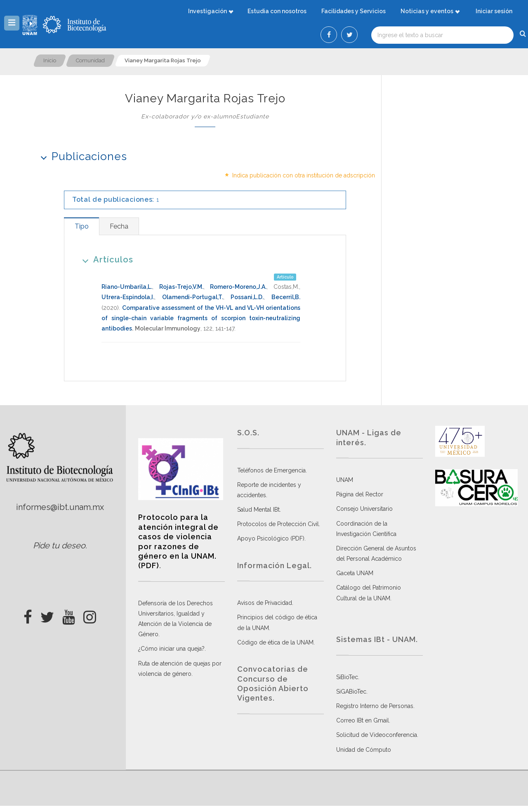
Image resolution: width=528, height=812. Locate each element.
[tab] (81, 226)
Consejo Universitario (364, 509)
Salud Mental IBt (258, 510)
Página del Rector (360, 494)
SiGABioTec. (352, 692)
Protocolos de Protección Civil (278, 524)
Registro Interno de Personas (375, 706)
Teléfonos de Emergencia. (272, 470)
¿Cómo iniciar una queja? (171, 649)
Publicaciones (81, 156)
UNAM (345, 480)
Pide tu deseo (59, 545)
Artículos (105, 259)
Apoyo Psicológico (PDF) (271, 538)
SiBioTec (347, 677)
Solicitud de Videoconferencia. (377, 735)
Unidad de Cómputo (364, 750)
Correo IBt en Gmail (363, 720)
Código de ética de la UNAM (275, 642)
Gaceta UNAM (355, 573)
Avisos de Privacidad (265, 603)
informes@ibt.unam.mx (60, 507)
